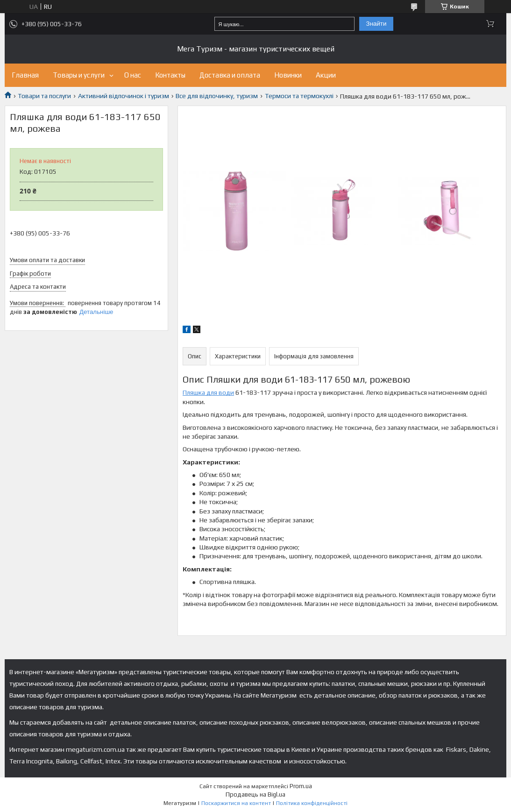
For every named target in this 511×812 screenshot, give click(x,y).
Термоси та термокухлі (299, 96)
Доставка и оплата (230, 75)
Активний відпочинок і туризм (124, 96)
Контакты (170, 75)
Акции (326, 75)
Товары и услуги (79, 75)
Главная (25, 75)
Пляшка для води (208, 392)
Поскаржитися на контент (236, 803)
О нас (133, 75)
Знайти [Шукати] (376, 24)
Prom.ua (301, 786)
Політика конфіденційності (312, 803)
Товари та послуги (44, 96)
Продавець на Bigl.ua (255, 794)
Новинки (288, 75)
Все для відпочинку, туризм (217, 96)
